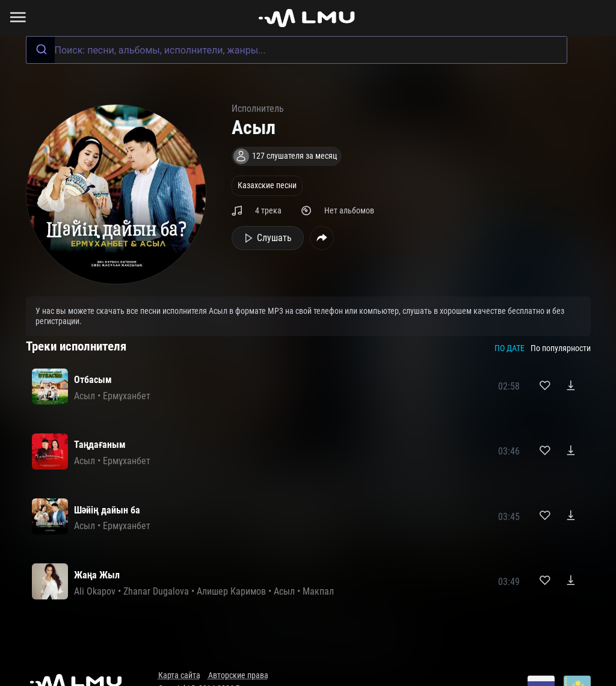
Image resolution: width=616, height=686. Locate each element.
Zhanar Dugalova (156, 591)
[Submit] (41, 50)
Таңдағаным (100, 445)
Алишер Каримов (231, 591)
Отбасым (93, 380)
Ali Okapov (95, 591)
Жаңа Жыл (97, 575)
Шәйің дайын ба (107, 510)
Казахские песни (267, 185)
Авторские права (238, 675)
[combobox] (297, 50)
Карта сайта (179, 675)
